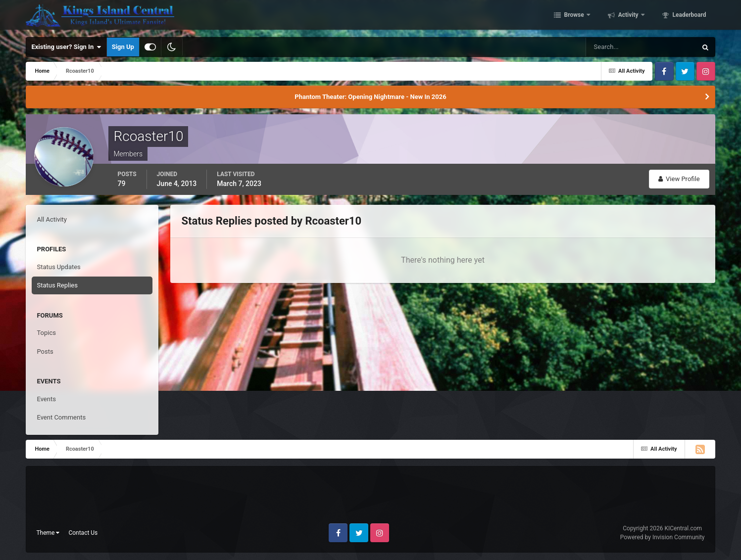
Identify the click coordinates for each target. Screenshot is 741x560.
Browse (574, 16)
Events (46, 399)
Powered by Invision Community (663, 537)
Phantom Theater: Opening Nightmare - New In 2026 (370, 97)
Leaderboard (689, 16)
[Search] (611, 47)
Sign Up (123, 47)
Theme (48, 533)
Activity (628, 16)
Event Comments (61, 417)
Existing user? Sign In (66, 47)
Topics (46, 333)
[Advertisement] (370, 499)
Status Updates (58, 267)
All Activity (52, 219)
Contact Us (83, 533)
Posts (45, 351)
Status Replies (57, 285)
